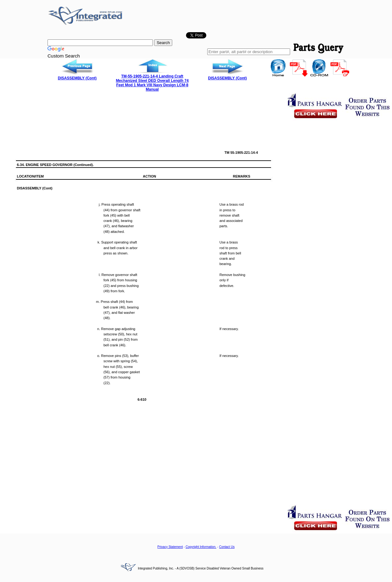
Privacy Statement (170, 547)
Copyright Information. (201, 547)
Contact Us (227, 547)
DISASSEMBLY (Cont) (77, 78)
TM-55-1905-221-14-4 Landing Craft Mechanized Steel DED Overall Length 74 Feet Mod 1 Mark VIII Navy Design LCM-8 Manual (152, 83)
